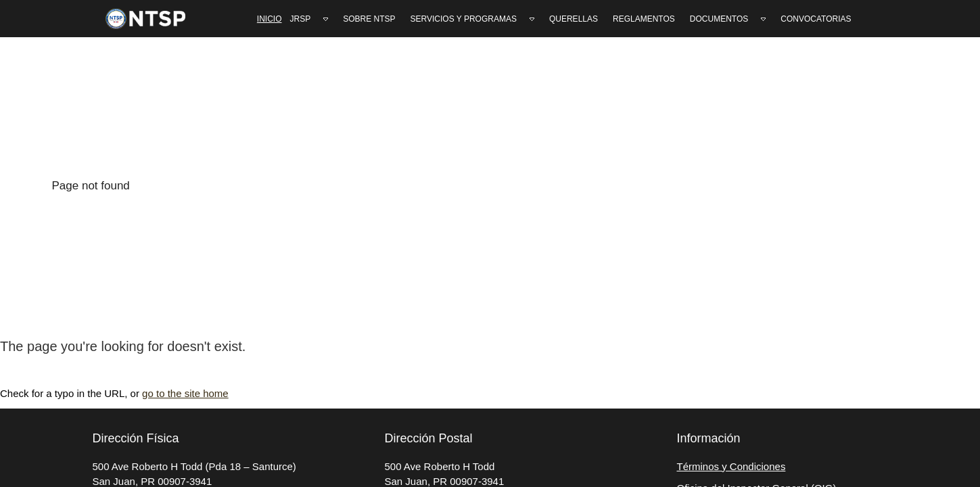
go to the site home (185, 393)
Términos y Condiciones (731, 466)
